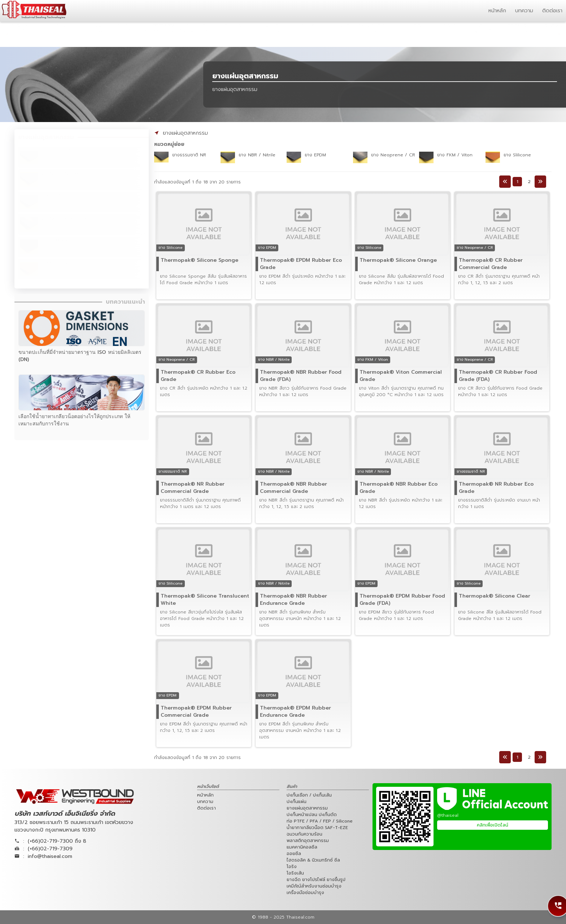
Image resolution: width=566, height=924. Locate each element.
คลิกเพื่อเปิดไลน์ (493, 825)
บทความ (524, 11)
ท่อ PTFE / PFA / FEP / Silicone (320, 821)
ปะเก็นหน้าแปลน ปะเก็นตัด (312, 815)
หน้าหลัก (497, 11)
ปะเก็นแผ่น (297, 802)
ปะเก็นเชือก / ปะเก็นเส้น (309, 795)
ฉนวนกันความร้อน (304, 834)
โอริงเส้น (295, 873)
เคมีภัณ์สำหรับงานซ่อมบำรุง (314, 886)
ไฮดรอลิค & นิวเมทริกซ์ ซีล (313, 860)
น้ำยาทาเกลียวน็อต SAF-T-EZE (317, 828)
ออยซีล (294, 854)
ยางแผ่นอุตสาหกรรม (185, 133)
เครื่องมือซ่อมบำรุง (305, 893)
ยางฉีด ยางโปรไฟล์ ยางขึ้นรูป (316, 880)
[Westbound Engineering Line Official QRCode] (405, 817)
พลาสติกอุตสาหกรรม (308, 841)
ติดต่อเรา (552, 11)
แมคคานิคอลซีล (302, 847)
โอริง (292, 867)
